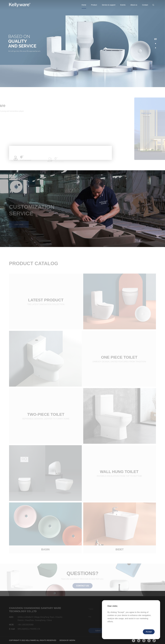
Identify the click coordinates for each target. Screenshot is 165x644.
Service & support (109, 5)
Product (94, 5)
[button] (156, 39)
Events (123, 5)
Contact (145, 5)
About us (134, 5)
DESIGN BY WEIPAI (67, 640)
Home (84, 5)
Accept (149, 632)
